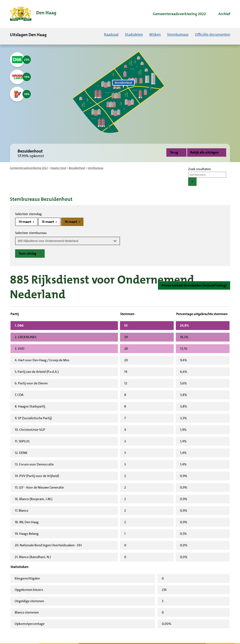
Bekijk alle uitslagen (207, 152)
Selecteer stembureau (31, 233)
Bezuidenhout (77, 168)
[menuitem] (176, 14)
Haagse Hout (58, 168)
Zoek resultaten (200, 169)
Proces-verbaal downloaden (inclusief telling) (194, 285)
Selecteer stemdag (28, 214)
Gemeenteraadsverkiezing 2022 (29, 168)
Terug (174, 152)
